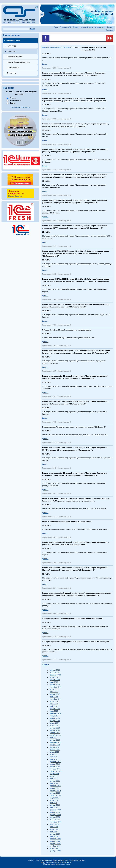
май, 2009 (53, 832)
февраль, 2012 (55, 762)
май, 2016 (53, 706)
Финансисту (11, 73)
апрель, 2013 (55, 740)
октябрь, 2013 (55, 733)
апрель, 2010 (55, 805)
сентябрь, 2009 (56, 822)
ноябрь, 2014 (55, 721)
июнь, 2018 (54, 677)
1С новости (11, 51)
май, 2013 (53, 738)
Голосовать (15, 107)
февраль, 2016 (55, 713)
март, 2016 (54, 711)
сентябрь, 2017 (56, 687)
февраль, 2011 (55, 786)
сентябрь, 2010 (56, 795)
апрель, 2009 (55, 834)
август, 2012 (54, 752)
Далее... (45, 64)
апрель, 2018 (55, 680)
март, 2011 (54, 783)
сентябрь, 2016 (56, 699)
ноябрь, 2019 (55, 670)
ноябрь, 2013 (55, 730)
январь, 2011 (55, 788)
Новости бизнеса (13, 40)
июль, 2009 (54, 827)
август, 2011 (54, 774)
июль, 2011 (54, 776)
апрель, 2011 (55, 781)
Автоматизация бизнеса (104, 27)
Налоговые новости (14, 57)
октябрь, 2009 (55, 819)
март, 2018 (54, 682)
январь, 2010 (55, 812)
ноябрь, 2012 (55, 747)
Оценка (75, 27)
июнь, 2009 (54, 829)
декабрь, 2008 (55, 844)
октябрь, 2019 (55, 672)
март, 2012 (54, 759)
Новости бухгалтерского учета (18, 62)
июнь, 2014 (54, 725)
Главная (44, 47)
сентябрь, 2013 (56, 735)
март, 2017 (54, 697)
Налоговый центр (86, 27)
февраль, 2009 (55, 839)
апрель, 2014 (55, 728)
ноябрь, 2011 (55, 766)
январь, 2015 (55, 718)
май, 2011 (53, 779)
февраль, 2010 (55, 810)
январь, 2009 (55, 841)
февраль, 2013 (55, 742)
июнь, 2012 (54, 754)
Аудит (56, 27)
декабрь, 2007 (55, 851)
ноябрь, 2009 (55, 817)
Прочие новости (13, 67)
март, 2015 (54, 716)
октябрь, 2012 (55, 750)
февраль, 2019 (55, 675)
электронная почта (63, 864)
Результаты (25, 107)
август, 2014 (54, 723)
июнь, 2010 (54, 800)
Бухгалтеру (11, 46)
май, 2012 (53, 757)
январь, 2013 (55, 745)
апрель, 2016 (55, 709)
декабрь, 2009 (55, 815)
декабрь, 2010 (55, 791)
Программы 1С (66, 27)
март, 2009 (54, 836)
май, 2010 (53, 803)
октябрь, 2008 (55, 846)
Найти (33, 29)
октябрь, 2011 (55, 769)
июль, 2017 (54, 689)
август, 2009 (54, 824)
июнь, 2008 (54, 848)
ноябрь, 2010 (55, 793)
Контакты (109, 30)
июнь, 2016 (54, 704)
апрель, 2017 (55, 694)
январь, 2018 (55, 685)
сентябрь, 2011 (56, 771)
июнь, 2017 (54, 692)
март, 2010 (54, 807)
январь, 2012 (55, 764)
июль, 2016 (54, 701)
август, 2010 (54, 798)
